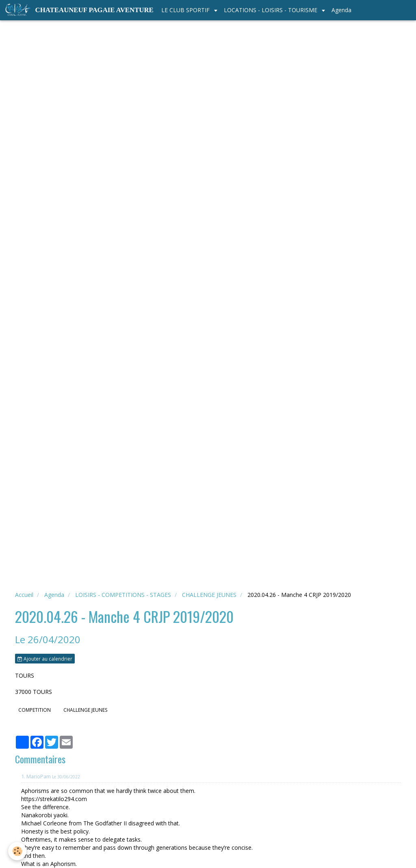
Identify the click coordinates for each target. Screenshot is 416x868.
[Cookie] (17, 851)
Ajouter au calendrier (45, 659)
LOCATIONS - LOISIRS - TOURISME (271, 10)
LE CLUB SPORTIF (186, 10)
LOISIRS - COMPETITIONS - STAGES (123, 595)
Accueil (24, 595)
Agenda (341, 10)
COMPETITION (35, 710)
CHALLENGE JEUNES (209, 595)
